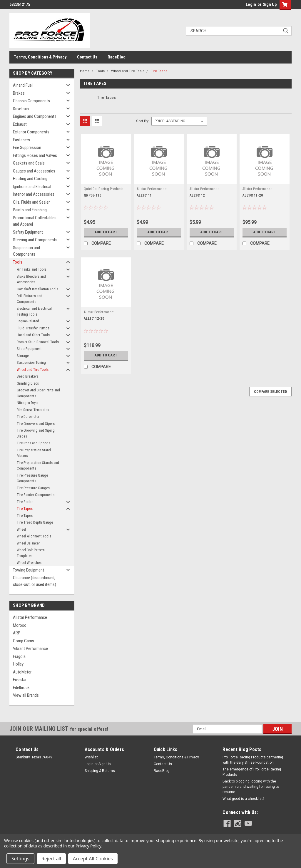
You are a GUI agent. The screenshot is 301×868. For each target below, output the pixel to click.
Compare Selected (270, 392)
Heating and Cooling (30, 179)
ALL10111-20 (253, 195)
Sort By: (143, 121)
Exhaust (20, 124)
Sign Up (270, 4)
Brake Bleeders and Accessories (31, 279)
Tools (18, 262)
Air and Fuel (23, 85)
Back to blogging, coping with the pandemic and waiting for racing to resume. (251, 787)
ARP (17, 633)
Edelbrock (21, 688)
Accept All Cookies (93, 859)
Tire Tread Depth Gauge (35, 522)
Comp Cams (24, 641)
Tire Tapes (25, 508)
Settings (20, 859)
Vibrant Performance (30, 649)
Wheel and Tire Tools (33, 370)
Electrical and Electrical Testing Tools (34, 311)
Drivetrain (21, 109)
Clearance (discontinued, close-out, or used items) (35, 581)
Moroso (20, 625)
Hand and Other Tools (33, 335)
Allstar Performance (30, 617)
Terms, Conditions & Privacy (40, 57)
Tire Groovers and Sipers (36, 424)
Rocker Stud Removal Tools (38, 342)
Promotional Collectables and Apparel (35, 221)
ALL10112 (197, 195)
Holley (18, 664)
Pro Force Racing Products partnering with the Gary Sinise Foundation (253, 760)
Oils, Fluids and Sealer (31, 202)
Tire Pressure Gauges (33, 488)
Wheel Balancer (28, 543)
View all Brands (26, 695)
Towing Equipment (29, 570)
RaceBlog (117, 57)
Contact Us (87, 57)
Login (251, 4)
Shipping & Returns (100, 771)
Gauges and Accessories (34, 171)
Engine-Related (28, 321)
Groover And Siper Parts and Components (38, 393)
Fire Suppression (27, 148)
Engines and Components (35, 116)
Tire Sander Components (36, 495)
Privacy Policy (88, 846)
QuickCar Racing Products (104, 189)
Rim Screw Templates (33, 410)
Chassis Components (31, 101)
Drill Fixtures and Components (30, 299)
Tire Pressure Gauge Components (32, 478)
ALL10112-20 (94, 319)
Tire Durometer (28, 417)
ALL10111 (144, 195)
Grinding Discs (28, 383)
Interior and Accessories (34, 194)
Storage (23, 356)
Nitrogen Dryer (28, 403)
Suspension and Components (26, 251)
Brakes (19, 93)
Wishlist (91, 757)
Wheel (21, 529)
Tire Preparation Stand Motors (34, 453)
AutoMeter (22, 672)
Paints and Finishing (30, 210)
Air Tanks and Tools (32, 269)
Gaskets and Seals (29, 163)
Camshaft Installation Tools (37, 289)
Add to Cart (106, 232)
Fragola (19, 656)
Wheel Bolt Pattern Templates (31, 553)
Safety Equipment (28, 232)
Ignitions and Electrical (32, 187)
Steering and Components (35, 240)
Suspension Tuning (31, 362)
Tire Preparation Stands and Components (38, 466)
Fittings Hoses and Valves (35, 155)
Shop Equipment (29, 349)
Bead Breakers (28, 376)
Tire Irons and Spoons (34, 443)
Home (85, 71)
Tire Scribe (25, 502)
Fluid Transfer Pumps (33, 328)
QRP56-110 (92, 195)
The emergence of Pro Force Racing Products (252, 772)
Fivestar (20, 680)
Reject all (51, 859)
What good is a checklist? (243, 799)
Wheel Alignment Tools (34, 536)
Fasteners (21, 140)
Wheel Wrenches (29, 563)
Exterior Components (31, 132)
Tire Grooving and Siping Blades (36, 433)
